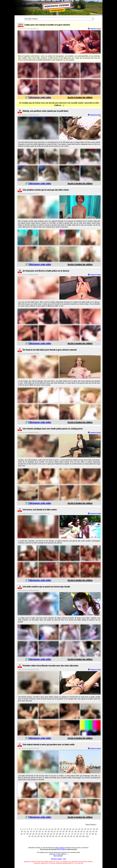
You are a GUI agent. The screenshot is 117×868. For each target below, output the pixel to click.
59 (30, 834)
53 (90, 831)
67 (54, 834)
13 (49, 829)
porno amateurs (62, 849)
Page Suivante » (91, 824)
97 (74, 836)
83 (32, 836)
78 (87, 834)
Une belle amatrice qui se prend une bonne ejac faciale (46, 587)
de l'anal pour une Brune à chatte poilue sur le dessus (46, 271)
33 (31, 831)
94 (65, 836)
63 (42, 834)
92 (59, 836)
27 (91, 829)
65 (48, 834)
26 (88, 829)
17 (61, 829)
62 (39, 834)
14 (52, 829)
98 (77, 836)
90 (53, 836)
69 (60, 834)
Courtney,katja (34, 513)
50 (81, 831)
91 (56, 836)
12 (46, 829)
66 (51, 834)
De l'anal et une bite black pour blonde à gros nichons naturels (50, 350)
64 (45, 834)
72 (69, 834)
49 (78, 831)
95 (68, 836)
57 (24, 834)
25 (85, 829)
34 (34, 831)
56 (21, 834)
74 (75, 834)
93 (62, 836)
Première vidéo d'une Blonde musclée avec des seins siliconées (51, 666)
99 (80, 836)
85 (38, 836)
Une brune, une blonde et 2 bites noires (40, 510)
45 (66, 831)
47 (72, 831)
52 (87, 831)
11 (43, 829)
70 (63, 834)
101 (87, 836)
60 (33, 834)
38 (46, 831)
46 (69, 831)
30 (22, 831)
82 (29, 836)
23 (79, 829)
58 (27, 834)
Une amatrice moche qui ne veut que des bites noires (46, 190)
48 (75, 831)
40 (52, 831)
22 (76, 829)
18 (64, 829)
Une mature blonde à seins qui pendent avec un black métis (49, 745)
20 (70, 829)
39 (49, 831)
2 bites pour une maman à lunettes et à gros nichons (47, 25)
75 (78, 834)
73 (72, 834)
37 (43, 831)
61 (36, 834)
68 (57, 834)
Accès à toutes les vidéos (80, 97)
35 (37, 831)
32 (28, 831)
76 (81, 834)
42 (58, 831)
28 (94, 829)
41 (55, 831)
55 (96, 831)
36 (40, 831)
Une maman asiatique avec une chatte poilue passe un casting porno (53, 429)
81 (96, 834)
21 (73, 829)
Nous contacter (58, 856)
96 (71, 836)
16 (58, 829)
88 (47, 836)
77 (84, 834)
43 (61, 831)
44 (64, 831)
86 (41, 836)
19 (67, 829)
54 (93, 831)
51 (84, 831)
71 (66, 834)
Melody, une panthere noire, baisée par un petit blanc (46, 111)
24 (82, 829)
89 (50, 836)
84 (35, 836)
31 (25, 831)
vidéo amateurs (60, 848)
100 (84, 836)
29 (97, 829)
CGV (64, 859)
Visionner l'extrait (95, 29)
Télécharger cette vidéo (40, 97)
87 (44, 836)
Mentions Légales (57, 859)
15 (55, 829)
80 (93, 834)
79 (90, 834)
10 (40, 829)
